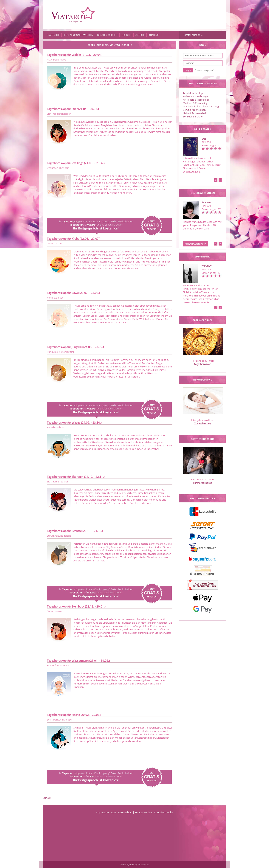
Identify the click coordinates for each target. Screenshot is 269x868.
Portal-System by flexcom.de (134, 865)
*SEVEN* (207, 266)
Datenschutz (125, 812)
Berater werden (107, 35)
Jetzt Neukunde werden (78, 35)
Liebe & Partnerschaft (195, 113)
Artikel (140, 35)
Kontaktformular (164, 812)
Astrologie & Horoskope (196, 100)
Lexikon (126, 35)
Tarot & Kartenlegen (194, 93)
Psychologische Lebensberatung (201, 106)
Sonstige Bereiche (193, 117)
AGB (113, 812)
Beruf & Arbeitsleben (194, 110)
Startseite (53, 35)
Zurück (47, 798)
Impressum (102, 812)
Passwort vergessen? (205, 70)
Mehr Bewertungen (195, 244)
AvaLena (206, 202)
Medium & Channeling (195, 103)
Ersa (204, 139)
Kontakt (154, 35)
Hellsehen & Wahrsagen (196, 96)
